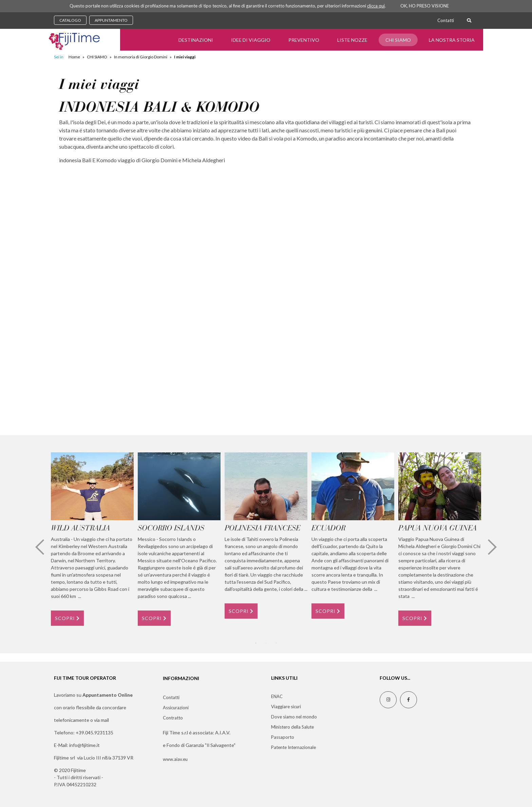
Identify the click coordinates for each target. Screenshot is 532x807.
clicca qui (376, 6)
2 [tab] (266, 643)
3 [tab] (276, 643)
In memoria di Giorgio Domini (141, 57)
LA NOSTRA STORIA (452, 40)
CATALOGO (70, 20)
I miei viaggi (185, 57)
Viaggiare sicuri (286, 707)
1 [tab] (256, 643)
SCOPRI (67, 618)
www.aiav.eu (175, 759)
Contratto (173, 718)
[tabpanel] (92, 539)
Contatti (446, 20)
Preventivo (304, 40)
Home (74, 57)
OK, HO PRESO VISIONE (425, 6)
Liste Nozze (352, 40)
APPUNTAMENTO (111, 20)
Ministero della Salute (292, 727)
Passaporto (283, 737)
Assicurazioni (176, 708)
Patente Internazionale (293, 747)
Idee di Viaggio (251, 40)
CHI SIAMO (398, 40)
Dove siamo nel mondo (294, 717)
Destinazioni (196, 40)
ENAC (277, 696)
